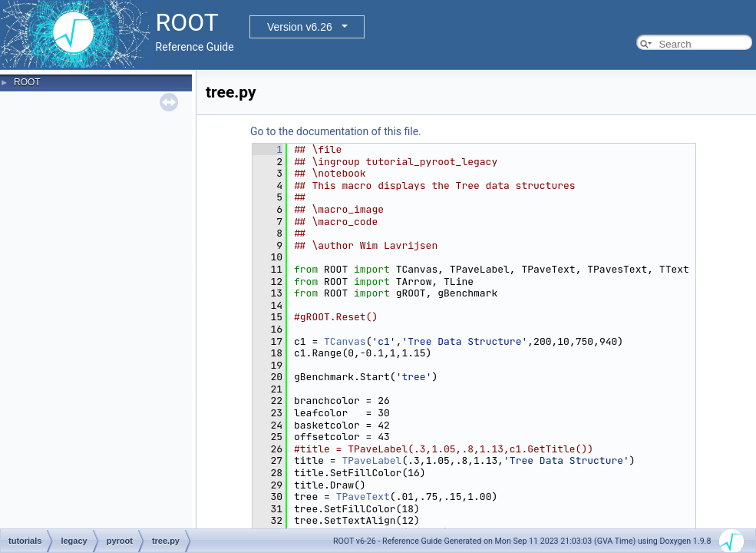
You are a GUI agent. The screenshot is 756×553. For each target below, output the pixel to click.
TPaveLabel (371, 460)
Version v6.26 (300, 27)
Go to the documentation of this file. (336, 131)
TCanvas (345, 341)
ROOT (27, 82)
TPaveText (363, 497)
